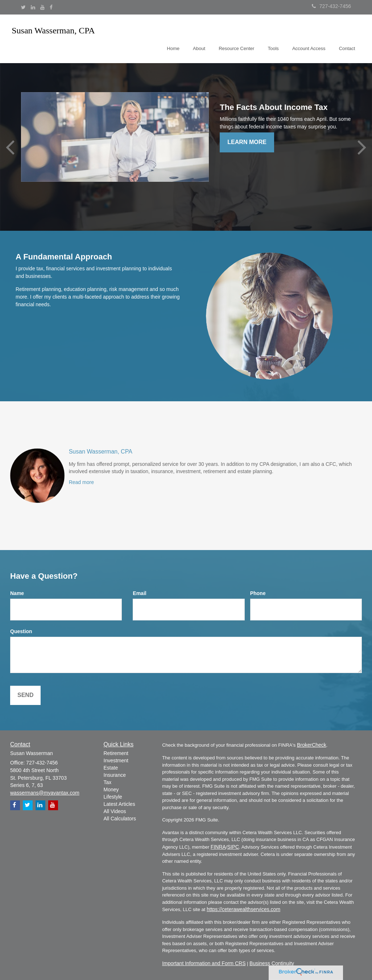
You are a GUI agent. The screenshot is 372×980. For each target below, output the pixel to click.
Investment (116, 760)
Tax (108, 782)
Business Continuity (272, 963)
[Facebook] (51, 7)
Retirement (116, 753)
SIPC (233, 847)
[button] (204, 38)
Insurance (115, 775)
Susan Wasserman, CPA (101, 452)
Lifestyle (113, 797)
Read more (81, 482)
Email (139, 593)
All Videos (115, 811)
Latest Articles (119, 804)
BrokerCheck (312, 745)
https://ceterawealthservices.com (243, 909)
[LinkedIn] (33, 7)
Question (21, 631)
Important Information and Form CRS (204, 963)
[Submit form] (25, 695)
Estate (111, 768)
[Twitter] (23, 7)
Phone (258, 593)
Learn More (247, 142)
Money (111, 790)
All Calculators (120, 819)
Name (17, 593)
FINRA (218, 847)
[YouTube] (42, 7)
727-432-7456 (331, 6)
